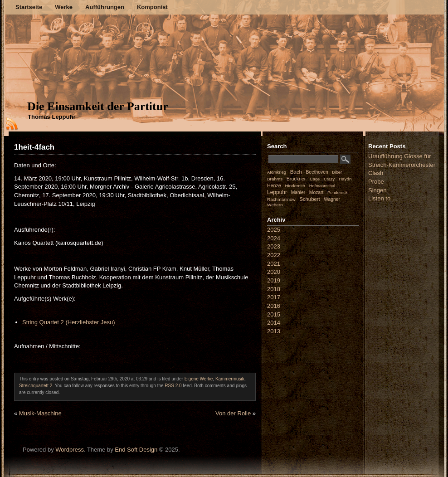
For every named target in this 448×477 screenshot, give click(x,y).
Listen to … (383, 198)
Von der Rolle (233, 413)
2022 (274, 255)
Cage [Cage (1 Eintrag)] (315, 179)
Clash (376, 173)
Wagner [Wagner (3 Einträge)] (332, 199)
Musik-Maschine (40, 413)
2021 (274, 264)
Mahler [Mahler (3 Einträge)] (298, 192)
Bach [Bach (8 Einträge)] (296, 172)
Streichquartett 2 (36, 386)
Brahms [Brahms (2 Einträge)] (275, 179)
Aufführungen (105, 7)
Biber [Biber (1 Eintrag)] (337, 172)
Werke (64, 7)
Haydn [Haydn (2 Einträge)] (345, 179)
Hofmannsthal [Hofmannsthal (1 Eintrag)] (322, 186)
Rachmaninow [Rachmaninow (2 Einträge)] (281, 199)
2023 (274, 246)
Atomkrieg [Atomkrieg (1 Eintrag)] (277, 172)
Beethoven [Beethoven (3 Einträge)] (317, 172)
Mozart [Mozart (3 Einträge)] (317, 192)
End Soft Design (136, 450)
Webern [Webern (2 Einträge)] (275, 205)
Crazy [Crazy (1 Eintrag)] (329, 179)
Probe (376, 182)
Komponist (152, 7)
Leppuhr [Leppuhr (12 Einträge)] (277, 192)
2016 (274, 306)
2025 (274, 230)
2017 (274, 297)
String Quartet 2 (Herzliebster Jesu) (68, 322)
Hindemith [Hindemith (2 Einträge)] (295, 186)
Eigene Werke (199, 379)
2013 (274, 331)
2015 (274, 314)
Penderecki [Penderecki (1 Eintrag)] (338, 193)
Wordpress (70, 450)
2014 (274, 323)
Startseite (29, 7)
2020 (274, 272)
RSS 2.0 (173, 386)
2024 (274, 238)
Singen (377, 190)
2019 (274, 280)
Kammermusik (230, 379)
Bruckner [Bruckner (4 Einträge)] (296, 179)
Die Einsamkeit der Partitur (98, 106)
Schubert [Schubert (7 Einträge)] (309, 199)
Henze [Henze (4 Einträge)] (274, 185)
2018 (274, 289)
